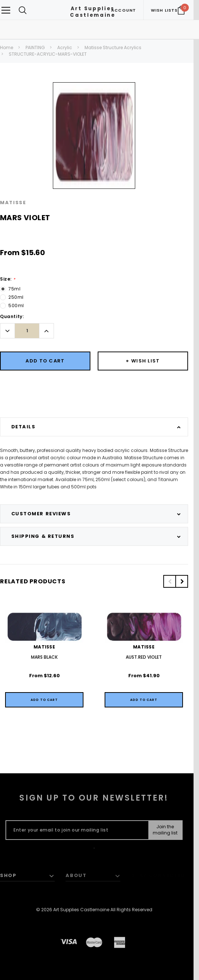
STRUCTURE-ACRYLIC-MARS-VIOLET (48, 54)
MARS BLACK (44, 657)
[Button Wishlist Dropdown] (143, 361)
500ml (16, 305)
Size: (7, 279)
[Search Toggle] (23, 10)
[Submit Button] (165, 830)
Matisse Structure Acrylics (113, 47)
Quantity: (12, 316)
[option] (94, 136)
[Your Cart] (181, 10)
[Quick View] (44, 700)
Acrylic (65, 47)
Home (7, 47)
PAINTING (35, 47)
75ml (14, 289)
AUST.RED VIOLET (144, 657)
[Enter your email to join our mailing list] (75, 830)
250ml (16, 297)
